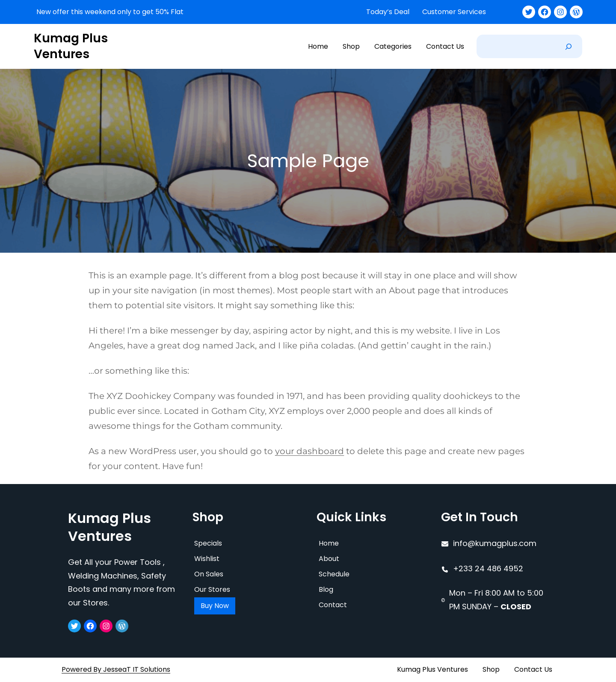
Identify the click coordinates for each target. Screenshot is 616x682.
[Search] (569, 46)
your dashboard (309, 451)
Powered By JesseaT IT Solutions (116, 669)
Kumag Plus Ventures (71, 46)
